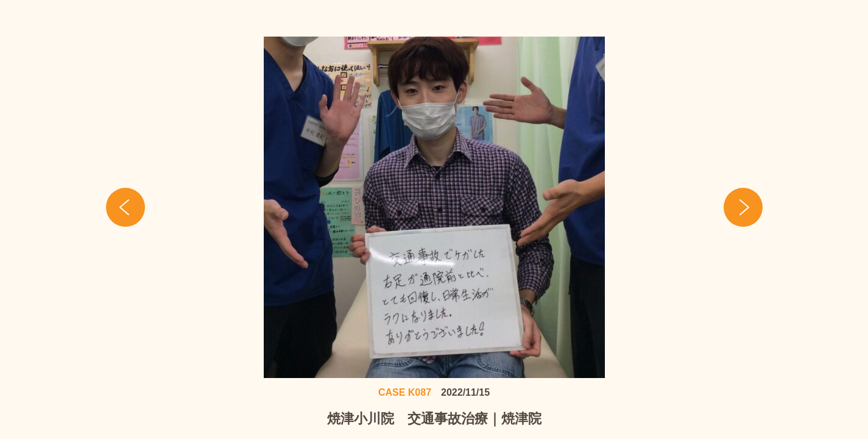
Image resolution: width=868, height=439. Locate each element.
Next (743, 207)
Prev (125, 207)
